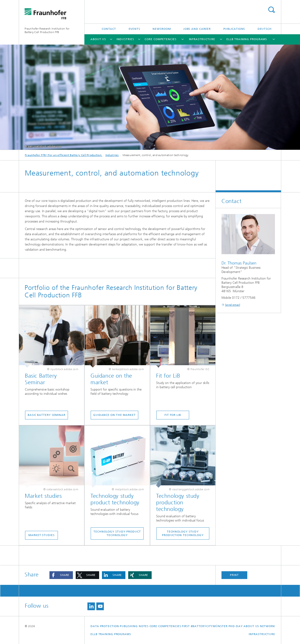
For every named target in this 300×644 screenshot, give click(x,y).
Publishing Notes (134, 626)
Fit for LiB (173, 415)
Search (271, 10)
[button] (61, 575)
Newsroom (162, 29)
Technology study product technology (117, 533)
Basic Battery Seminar (47, 415)
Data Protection (105, 626)
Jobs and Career (197, 29)
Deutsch (265, 29)
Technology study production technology (183, 533)
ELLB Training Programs (247, 39)
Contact (109, 29)
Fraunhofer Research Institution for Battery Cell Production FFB (47, 30)
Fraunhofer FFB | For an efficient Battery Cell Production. (64, 155)
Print (234, 575)
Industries (125, 39)
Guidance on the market (114, 415)
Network (268, 626)
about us (98, 39)
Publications (234, 29)
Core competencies (160, 39)
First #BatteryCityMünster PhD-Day (212, 626)
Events (134, 29)
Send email (232, 305)
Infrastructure (202, 39)
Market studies (41, 535)
